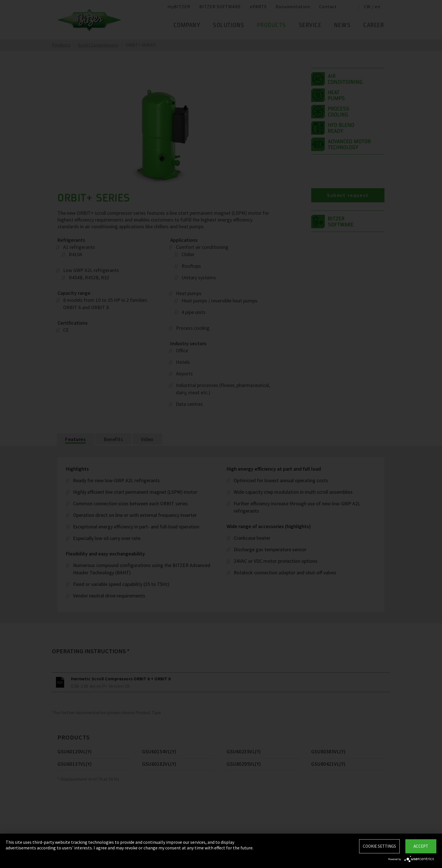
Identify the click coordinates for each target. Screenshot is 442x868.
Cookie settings (379, 846)
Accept (421, 846)
